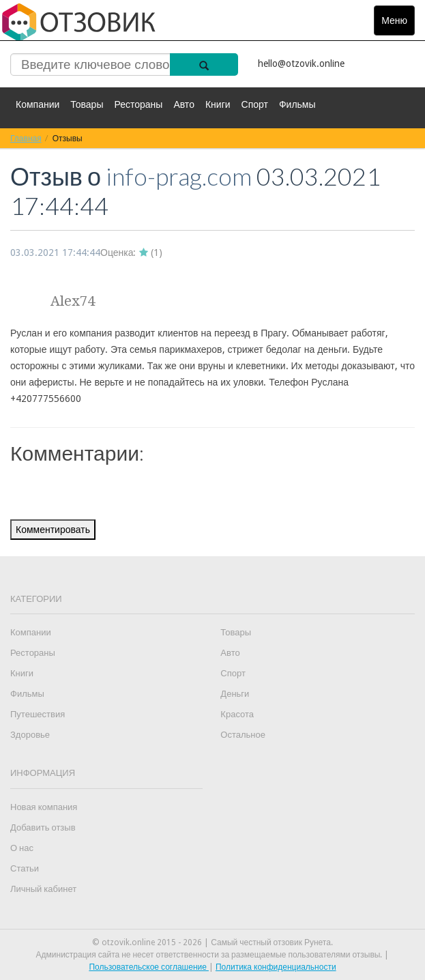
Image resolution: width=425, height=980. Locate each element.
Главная (26, 138)
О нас (22, 848)
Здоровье (30, 735)
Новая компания (44, 807)
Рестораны (138, 104)
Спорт (255, 104)
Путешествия (38, 714)
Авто (184, 104)
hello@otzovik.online (301, 63)
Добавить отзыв (43, 827)
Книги (218, 104)
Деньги (235, 694)
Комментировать (53, 530)
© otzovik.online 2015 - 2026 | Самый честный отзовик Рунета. (212, 942)
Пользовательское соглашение (149, 967)
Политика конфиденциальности (276, 967)
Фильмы (297, 104)
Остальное (243, 735)
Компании (38, 104)
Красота (237, 714)
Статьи (25, 868)
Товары (87, 104)
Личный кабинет (43, 889)
